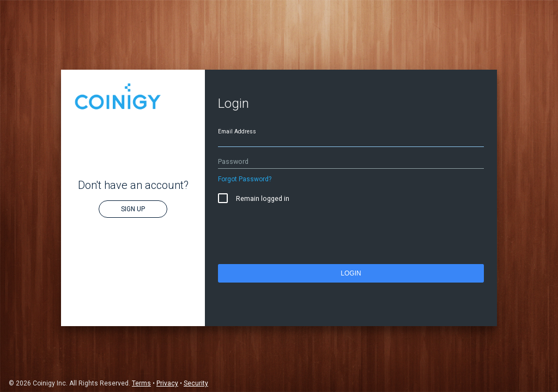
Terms (141, 383)
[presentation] (301, 236)
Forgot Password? (245, 179)
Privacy (167, 383)
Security (196, 383)
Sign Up (133, 209)
